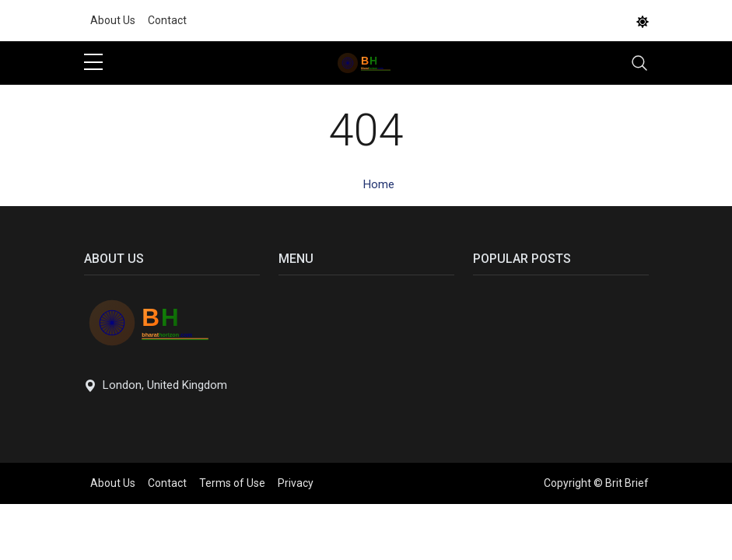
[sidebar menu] (93, 63)
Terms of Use (232, 483)
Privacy (296, 483)
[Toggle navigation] (639, 63)
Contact (167, 20)
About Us (113, 20)
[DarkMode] (643, 21)
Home (379, 184)
